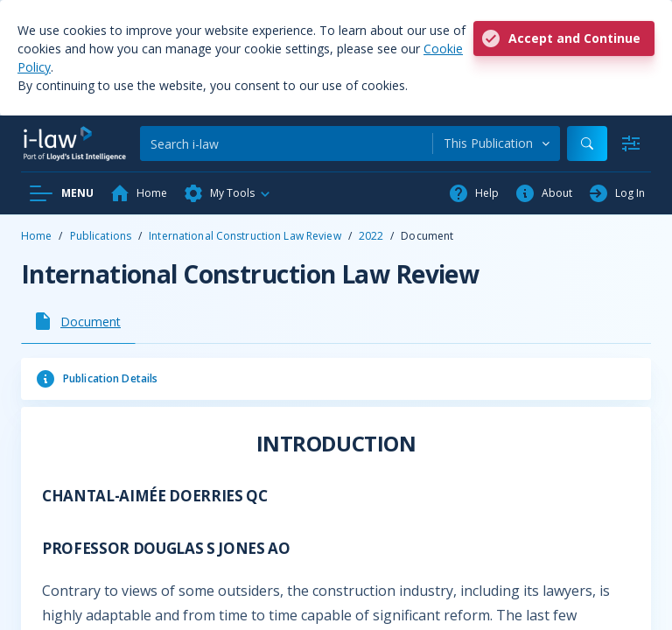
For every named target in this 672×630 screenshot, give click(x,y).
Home (36, 236)
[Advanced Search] (631, 143)
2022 (371, 236)
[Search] (286, 143)
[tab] (78, 321)
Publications (101, 236)
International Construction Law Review (245, 236)
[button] (227, 193)
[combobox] (497, 143)
